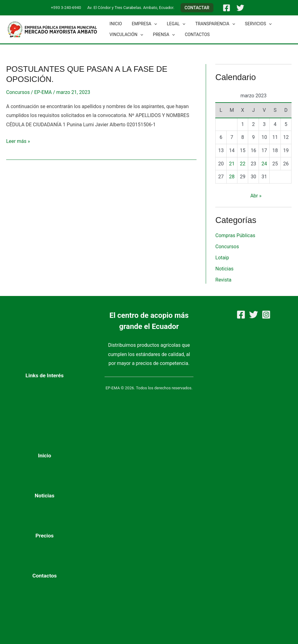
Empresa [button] (143, 24)
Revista (223, 280)
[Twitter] (240, 8)
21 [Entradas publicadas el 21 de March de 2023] (232, 164)
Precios (44, 536)
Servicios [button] (253, 24)
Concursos (18, 92)
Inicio (115, 24)
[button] (197, 8)
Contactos (194, 34)
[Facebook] (226, 8)
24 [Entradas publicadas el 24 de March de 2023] (264, 164)
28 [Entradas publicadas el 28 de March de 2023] (232, 177)
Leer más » (18, 140)
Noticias (224, 269)
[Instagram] (266, 315)
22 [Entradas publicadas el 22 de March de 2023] (243, 164)
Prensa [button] (162, 35)
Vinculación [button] (126, 35)
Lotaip (222, 258)
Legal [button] (173, 24)
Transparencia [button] (211, 24)
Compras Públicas (235, 235)
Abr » (256, 196)
